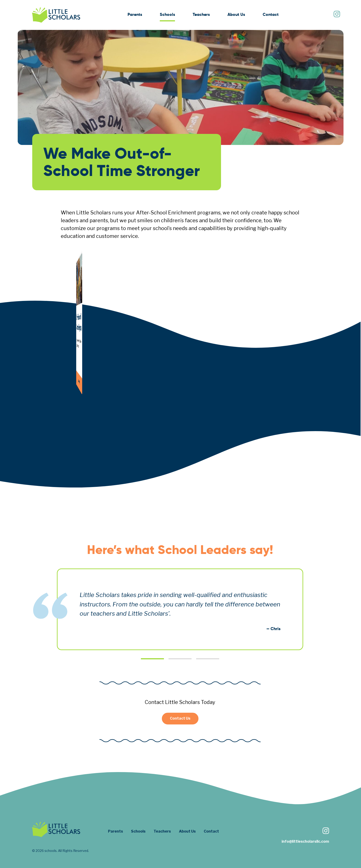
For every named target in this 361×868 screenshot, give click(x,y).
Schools (167, 14)
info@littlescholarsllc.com (305, 841)
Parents (135, 14)
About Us (236, 14)
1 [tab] (152, 659)
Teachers (201, 14)
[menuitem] (135, 15)
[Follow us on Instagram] (337, 15)
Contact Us (180, 718)
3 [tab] (208, 659)
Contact (271, 14)
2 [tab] (180, 659)
